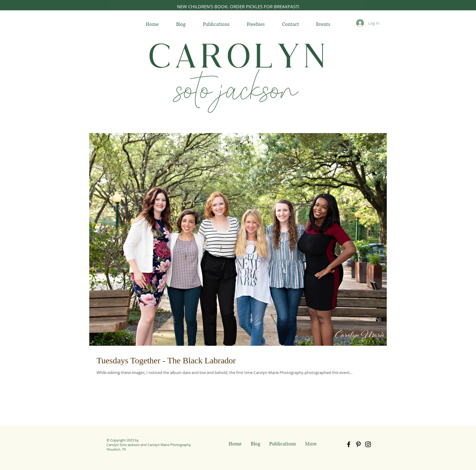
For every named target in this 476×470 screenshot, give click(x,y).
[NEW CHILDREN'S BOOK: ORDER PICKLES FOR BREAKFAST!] (238, 6)
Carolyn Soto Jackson (123, 445)
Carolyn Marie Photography (169, 445)
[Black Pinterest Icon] (358, 444)
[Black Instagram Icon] (368, 444)
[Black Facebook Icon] (349, 444)
